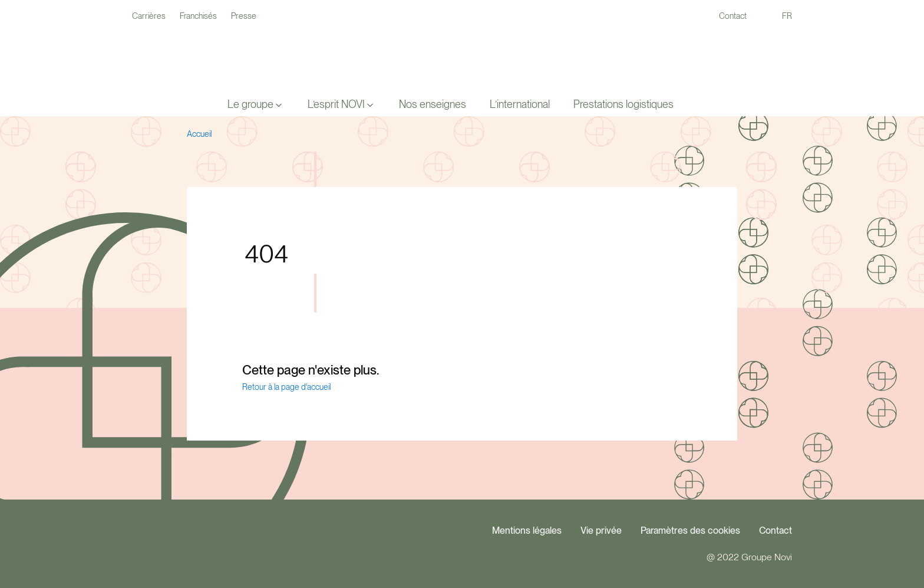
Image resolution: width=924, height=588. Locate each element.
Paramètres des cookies (690, 530)
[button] (256, 105)
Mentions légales (527, 530)
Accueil (199, 134)
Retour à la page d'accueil (286, 387)
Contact (775, 530)
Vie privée (601, 530)
